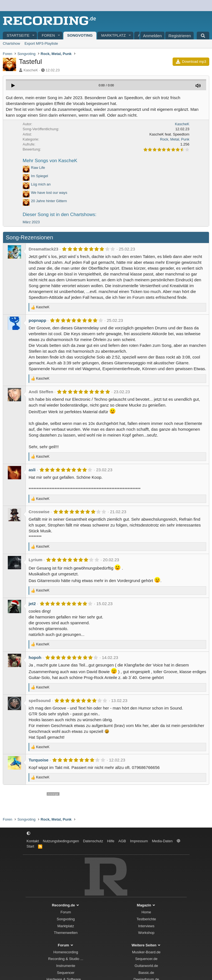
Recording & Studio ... (66, 959)
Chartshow (11, 43)
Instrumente (66, 966)
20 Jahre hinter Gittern (49, 201)
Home (146, 912)
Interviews (146, 926)
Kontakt (33, 841)
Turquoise (38, 760)
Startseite (18, 35)
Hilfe (111, 841)
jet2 (32, 604)
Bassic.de (146, 973)
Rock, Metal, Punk (175, 139)
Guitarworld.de (146, 966)
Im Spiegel (40, 176)
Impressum (139, 841)
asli (32, 470)
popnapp (37, 320)
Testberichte (146, 919)
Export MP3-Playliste (41, 43)
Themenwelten (66, 933)
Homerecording (66, 952)
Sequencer (66, 973)
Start (30, 846)
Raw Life (38, 168)
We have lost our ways (49, 193)
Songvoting (80, 35)
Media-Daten (162, 841)
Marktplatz (113, 35)
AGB (122, 841)
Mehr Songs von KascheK (50, 161)
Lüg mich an (41, 184)
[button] (34, 36)
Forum (66, 912)
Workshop (146, 933)
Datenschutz (93, 841)
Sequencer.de (146, 959)
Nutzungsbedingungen (61, 841)
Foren (48, 35)
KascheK (31, 70)
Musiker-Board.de (146, 952)
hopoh (35, 657)
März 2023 (31, 222)
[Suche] (203, 36)
